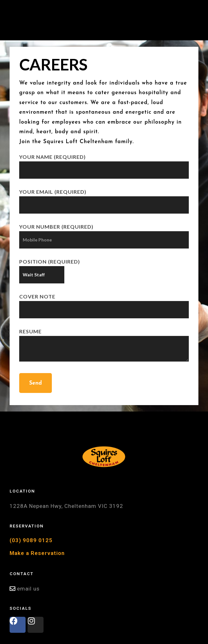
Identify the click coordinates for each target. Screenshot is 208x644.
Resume (104, 346)
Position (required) (50, 268)
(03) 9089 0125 (31, 540)
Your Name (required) (104, 163)
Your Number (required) (104, 233)
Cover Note (104, 303)
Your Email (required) (104, 198)
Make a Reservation (37, 553)
